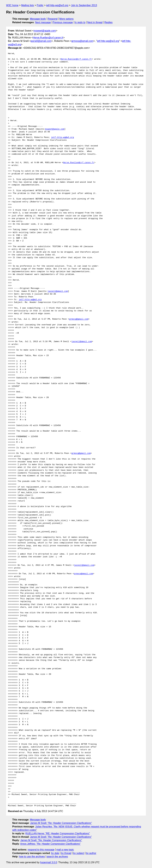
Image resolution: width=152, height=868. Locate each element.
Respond (53, 19)
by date (55, 853)
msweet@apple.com (45, 31)
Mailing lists (28, 5)
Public (40, 5)
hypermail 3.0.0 (48, 862)
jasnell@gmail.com (41, 41)
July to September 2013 (84, 5)
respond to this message (41, 850)
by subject (79, 853)
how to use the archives (32, 857)
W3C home (12, 5)
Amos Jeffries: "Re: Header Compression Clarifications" (50, 844)
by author (91, 853)
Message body (38, 19)
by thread (66, 853)
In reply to (80, 22)
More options (67, 19)
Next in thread (95, 22)
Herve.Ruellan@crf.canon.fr (48, 38)
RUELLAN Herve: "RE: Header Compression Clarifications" (58, 833)
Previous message (63, 22)
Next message (43, 22)
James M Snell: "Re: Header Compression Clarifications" (61, 823)
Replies (108, 22)
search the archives (57, 857)
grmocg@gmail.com (82, 41)
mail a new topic (65, 850)
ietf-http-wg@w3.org (57, 5)
